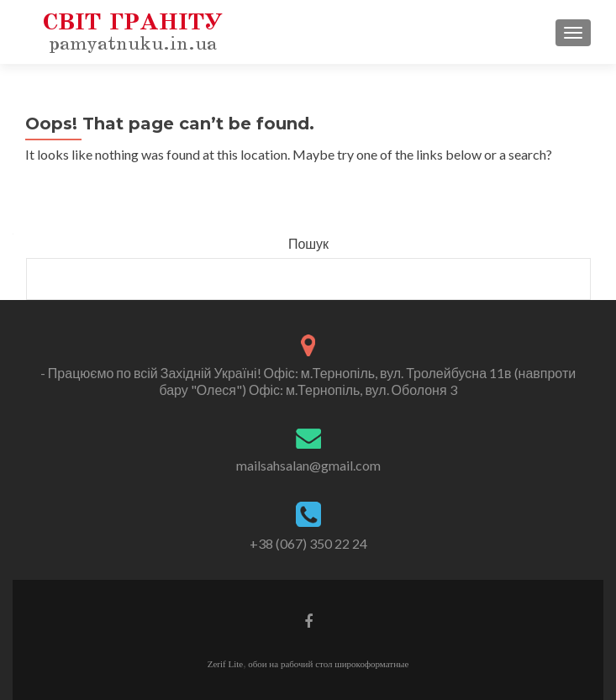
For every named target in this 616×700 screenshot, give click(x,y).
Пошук (308, 243)
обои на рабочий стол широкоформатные (328, 664)
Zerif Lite (225, 664)
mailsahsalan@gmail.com (308, 465)
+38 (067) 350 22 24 (308, 543)
